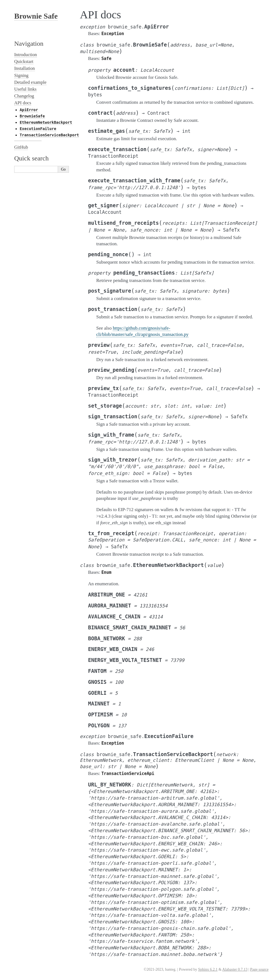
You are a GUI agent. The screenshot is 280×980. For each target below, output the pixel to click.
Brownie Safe (36, 16)
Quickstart (24, 61)
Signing (21, 75)
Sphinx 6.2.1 (208, 969)
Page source (259, 969)
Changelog (24, 96)
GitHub (21, 147)
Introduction (26, 55)
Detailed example (30, 82)
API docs (23, 103)
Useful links (25, 89)
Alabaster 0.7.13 (235, 969)
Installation (25, 68)
